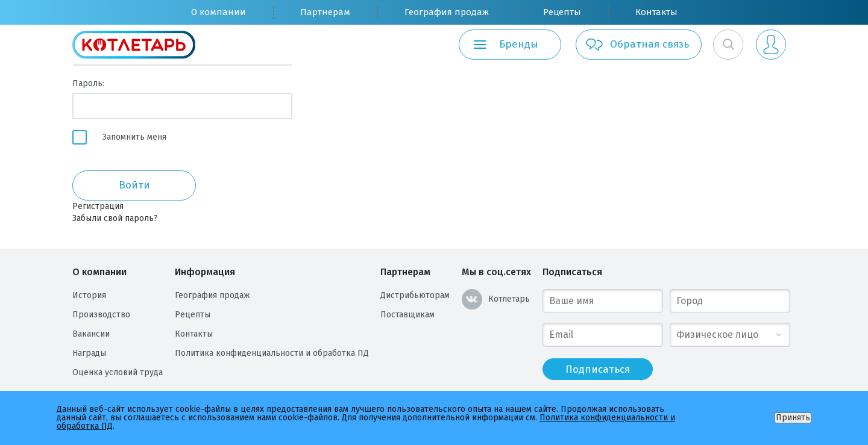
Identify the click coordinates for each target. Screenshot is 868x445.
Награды (89, 353)
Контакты (656, 12)
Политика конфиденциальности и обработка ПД (272, 353)
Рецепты (562, 12)
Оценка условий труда (118, 372)
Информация (205, 272)
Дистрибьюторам (415, 295)
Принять (793, 418)
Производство (101, 315)
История (89, 295)
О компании (219, 12)
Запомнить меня (134, 137)
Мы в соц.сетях (496, 272)
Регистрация (98, 206)
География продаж (447, 12)
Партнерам (325, 12)
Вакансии (91, 334)
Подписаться (572, 272)
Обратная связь (637, 45)
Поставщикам (407, 315)
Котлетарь (496, 299)
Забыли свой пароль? (115, 218)
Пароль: (88, 83)
